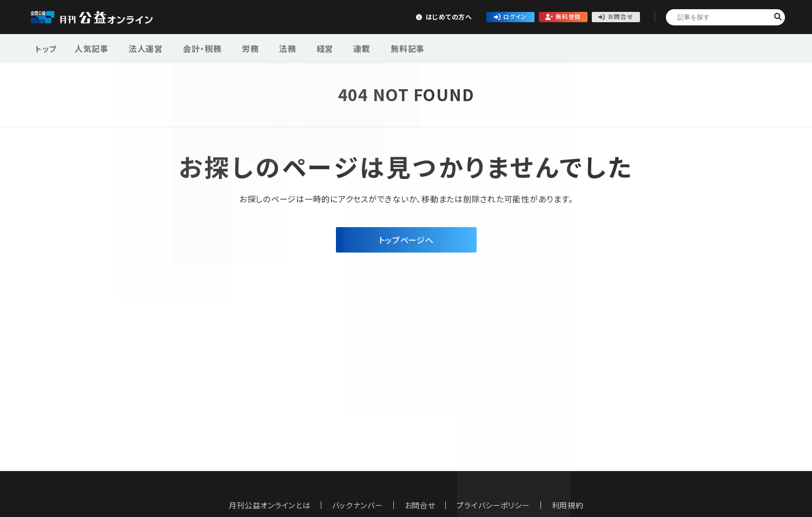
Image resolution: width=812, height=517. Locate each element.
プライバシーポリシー (494, 505)
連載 (339, 48)
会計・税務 (194, 48)
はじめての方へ (367, 16)
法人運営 (141, 48)
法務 (272, 48)
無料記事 (380, 48)
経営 (305, 48)
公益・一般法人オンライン (108, 17)
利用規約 (568, 505)
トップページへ (406, 240)
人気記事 (91, 48)
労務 (239, 48)
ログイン (447, 16)
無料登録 (528, 16)
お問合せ (608, 16)
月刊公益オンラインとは (269, 505)
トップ (47, 48)
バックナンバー (357, 505)
